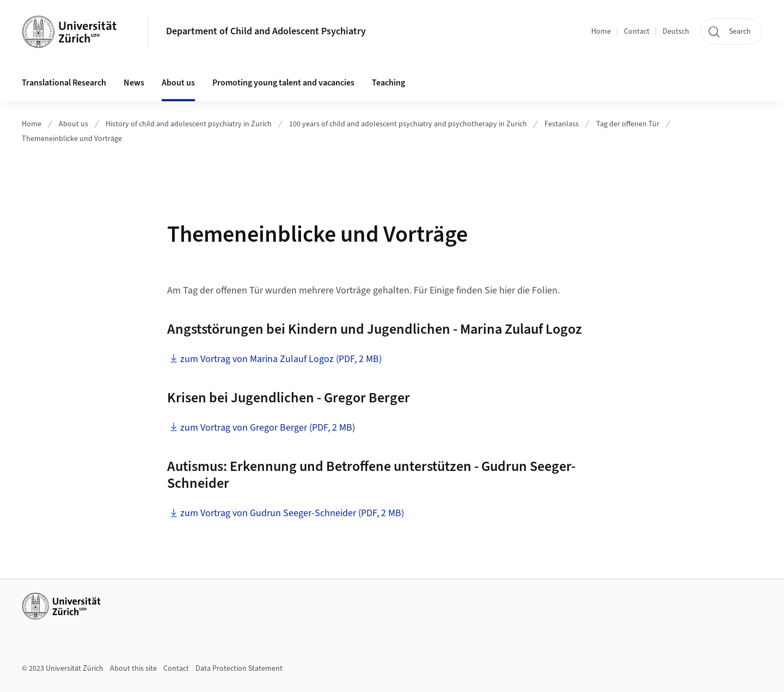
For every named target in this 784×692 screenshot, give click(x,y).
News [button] (134, 83)
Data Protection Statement (239, 669)
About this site (133, 669)
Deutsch (676, 32)
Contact (637, 32)
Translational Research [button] (64, 83)
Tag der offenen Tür (628, 124)
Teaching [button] (388, 83)
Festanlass (562, 124)
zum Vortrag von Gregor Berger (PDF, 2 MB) (268, 428)
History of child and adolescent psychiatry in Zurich (189, 124)
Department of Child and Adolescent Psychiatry (266, 31)
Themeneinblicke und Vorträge (72, 139)
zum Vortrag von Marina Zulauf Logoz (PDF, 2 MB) (281, 359)
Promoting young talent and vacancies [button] (283, 83)
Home (601, 32)
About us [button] (178, 83)
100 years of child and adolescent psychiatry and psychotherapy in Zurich (408, 124)
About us (73, 124)
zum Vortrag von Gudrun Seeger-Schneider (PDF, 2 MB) (292, 513)
